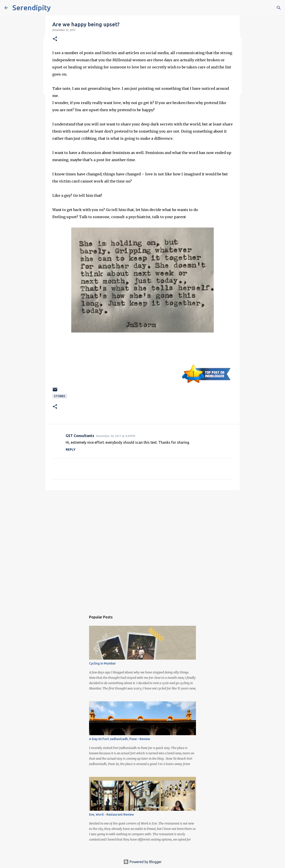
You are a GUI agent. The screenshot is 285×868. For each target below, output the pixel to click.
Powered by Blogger (142, 862)
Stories (60, 396)
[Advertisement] (142, 528)
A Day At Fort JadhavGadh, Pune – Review (120, 739)
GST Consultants (80, 436)
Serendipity (32, 8)
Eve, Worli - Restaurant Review (111, 815)
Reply (71, 449)
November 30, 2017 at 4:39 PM (116, 436)
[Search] (279, 8)
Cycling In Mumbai (102, 663)
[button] (55, 39)
